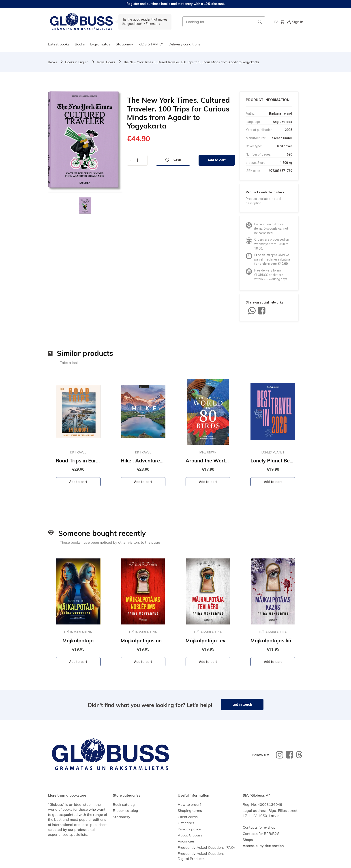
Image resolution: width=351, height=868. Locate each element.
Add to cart (217, 160)
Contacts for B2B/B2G (261, 834)
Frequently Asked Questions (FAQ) (206, 847)
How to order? (189, 804)
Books (80, 44)
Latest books (59, 44)
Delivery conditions (184, 44)
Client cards (188, 817)
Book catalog (124, 804)
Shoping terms (190, 810)
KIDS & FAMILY (151, 44)
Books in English (77, 62)
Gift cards (186, 823)
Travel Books (106, 62)
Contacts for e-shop (259, 827)
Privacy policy (189, 829)
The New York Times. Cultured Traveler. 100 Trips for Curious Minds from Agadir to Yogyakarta (191, 62)
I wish (173, 160)
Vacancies (186, 841)
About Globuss (190, 835)
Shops (248, 840)
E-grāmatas (100, 44)
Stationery (124, 44)
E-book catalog (125, 810)
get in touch (242, 704)
